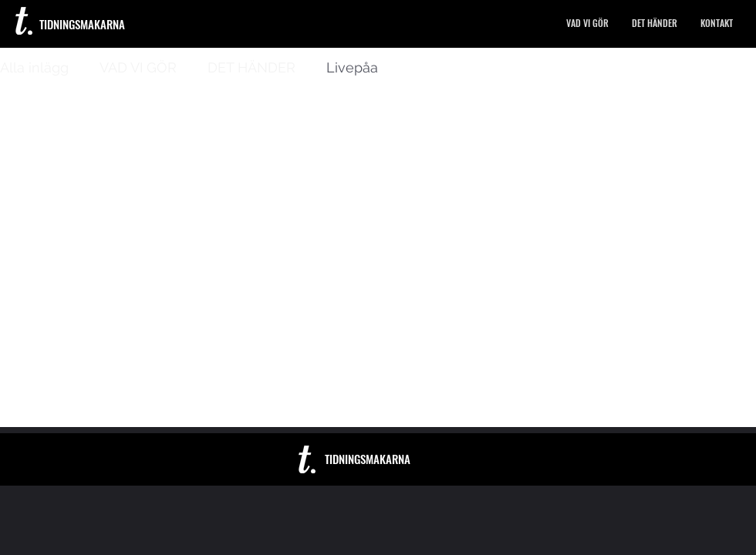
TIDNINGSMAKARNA (82, 24)
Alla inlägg (34, 67)
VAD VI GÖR (138, 67)
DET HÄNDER (251, 67)
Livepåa (352, 67)
